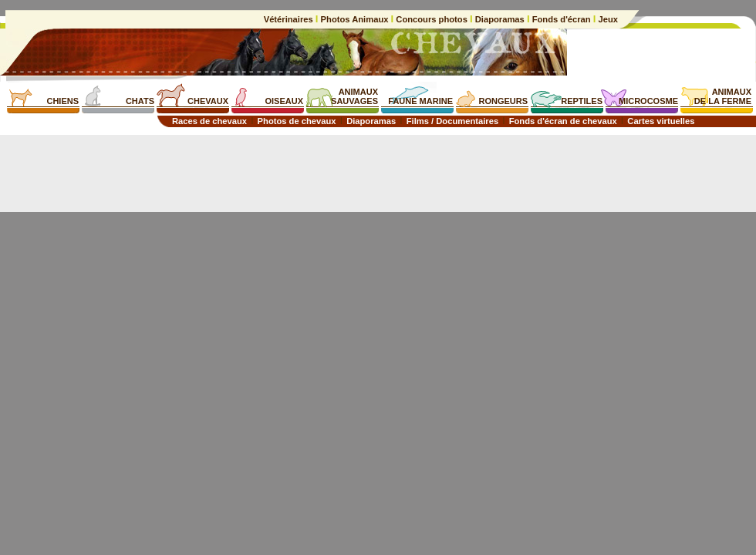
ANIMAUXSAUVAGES (354, 96)
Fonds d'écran (562, 19)
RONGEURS (503, 101)
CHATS (140, 101)
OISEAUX (284, 101)
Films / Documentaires (452, 121)
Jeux (607, 19)
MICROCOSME (648, 101)
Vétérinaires (290, 19)
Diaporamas (500, 19)
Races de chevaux (209, 121)
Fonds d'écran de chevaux (563, 121)
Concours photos (432, 19)
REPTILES (582, 101)
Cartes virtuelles (661, 121)
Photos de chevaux (297, 121)
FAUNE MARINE (420, 101)
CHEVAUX (208, 101)
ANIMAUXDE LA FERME (723, 96)
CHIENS (62, 101)
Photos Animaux (354, 19)
